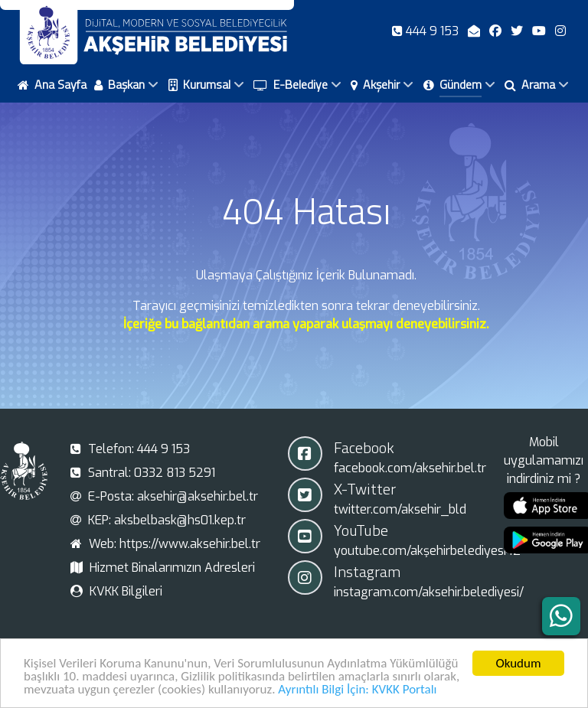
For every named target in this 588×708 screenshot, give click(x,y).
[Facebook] (497, 31)
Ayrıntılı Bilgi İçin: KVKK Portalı (357, 691)
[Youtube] (541, 31)
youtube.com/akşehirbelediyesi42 (427, 551)
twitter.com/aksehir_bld (400, 509)
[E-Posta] (475, 31)
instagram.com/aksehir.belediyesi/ (429, 592)
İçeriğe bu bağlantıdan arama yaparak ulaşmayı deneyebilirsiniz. (306, 324)
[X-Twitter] (518, 31)
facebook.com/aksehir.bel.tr (410, 468)
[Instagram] (560, 31)
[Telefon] (427, 31)
